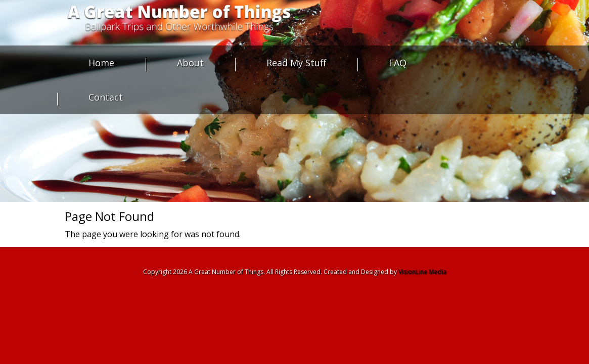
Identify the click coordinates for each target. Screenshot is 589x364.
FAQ (398, 63)
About (190, 63)
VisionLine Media (422, 272)
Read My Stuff (296, 63)
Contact (106, 97)
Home (101, 63)
